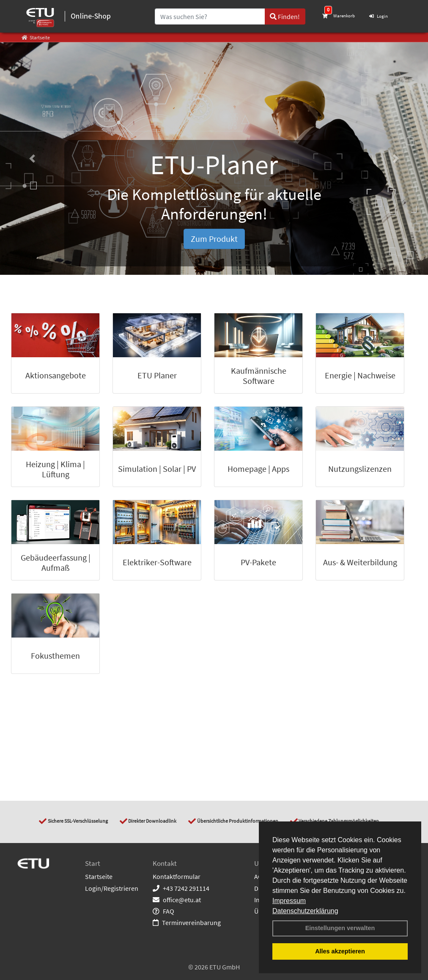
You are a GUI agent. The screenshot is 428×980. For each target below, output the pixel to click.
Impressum (289, 901)
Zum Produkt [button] (214, 239)
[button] (32, 159)
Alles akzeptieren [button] (340, 951)
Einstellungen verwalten (340, 928)
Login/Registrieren (112, 888)
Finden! (285, 16)
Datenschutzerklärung (305, 911)
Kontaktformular (177, 876)
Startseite (99, 876)
